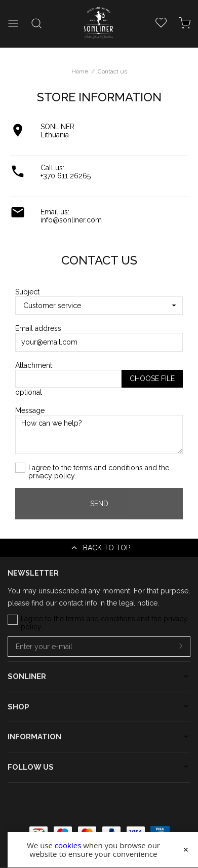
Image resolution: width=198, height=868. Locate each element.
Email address (38, 328)
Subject (27, 292)
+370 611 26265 (66, 176)
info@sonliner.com (71, 220)
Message (30, 410)
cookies (68, 845)
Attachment (34, 365)
